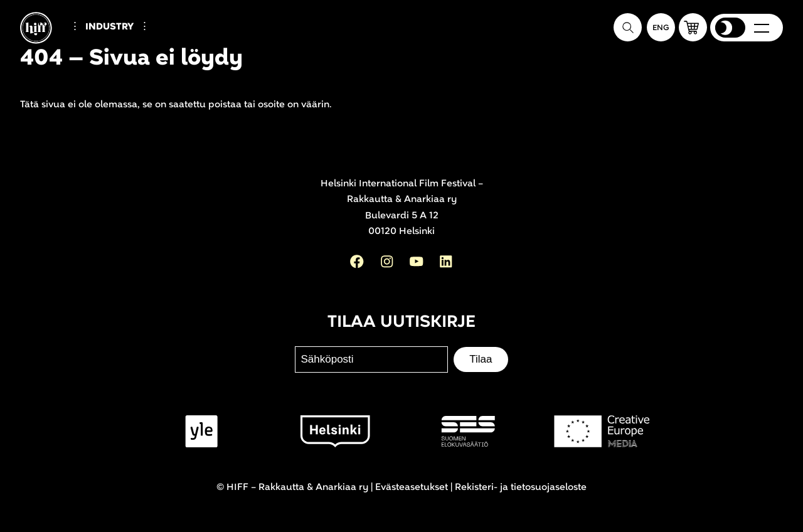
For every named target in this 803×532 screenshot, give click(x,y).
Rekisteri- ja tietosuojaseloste (521, 487)
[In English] (661, 27)
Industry (109, 27)
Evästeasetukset (412, 487)
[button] (693, 27)
